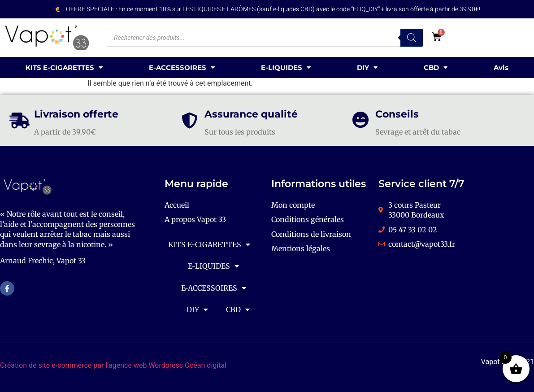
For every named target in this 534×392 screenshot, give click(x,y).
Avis (501, 68)
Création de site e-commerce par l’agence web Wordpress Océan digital (113, 365)
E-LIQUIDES (286, 68)
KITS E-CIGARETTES (64, 68)
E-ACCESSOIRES (182, 68)
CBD (436, 68)
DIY (367, 68)
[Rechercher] (412, 38)
